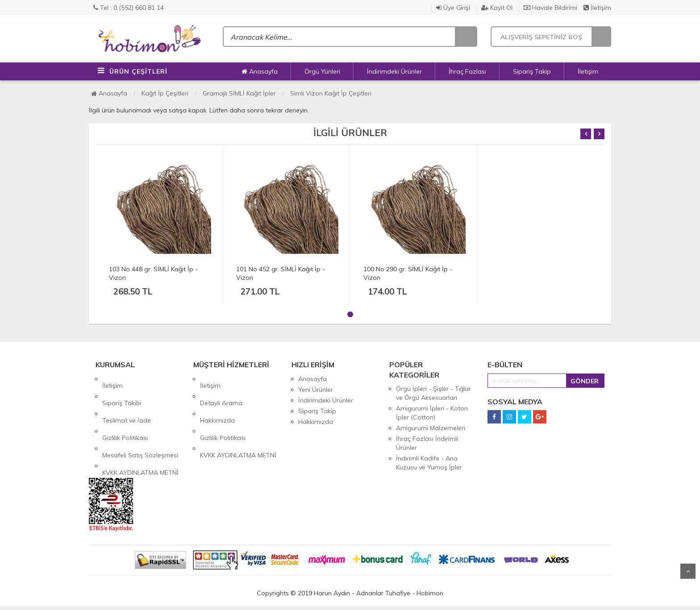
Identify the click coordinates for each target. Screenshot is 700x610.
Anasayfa (260, 71)
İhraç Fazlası (467, 71)
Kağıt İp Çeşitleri (165, 93)
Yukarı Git (688, 571)
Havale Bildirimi (550, 8)
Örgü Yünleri (322, 71)
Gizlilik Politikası (125, 411)
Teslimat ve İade (127, 400)
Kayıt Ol (497, 8)
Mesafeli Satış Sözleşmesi (140, 422)
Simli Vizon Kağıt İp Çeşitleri (331, 93)
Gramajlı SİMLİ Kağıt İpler (239, 93)
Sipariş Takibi (122, 390)
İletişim (597, 8)
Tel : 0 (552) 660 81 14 (129, 8)
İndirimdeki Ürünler (394, 71)
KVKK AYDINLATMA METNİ (140, 432)
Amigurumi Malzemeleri (431, 428)
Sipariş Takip (532, 71)
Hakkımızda (217, 400)
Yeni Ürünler (316, 390)
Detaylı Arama (221, 390)
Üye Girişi (453, 8)
